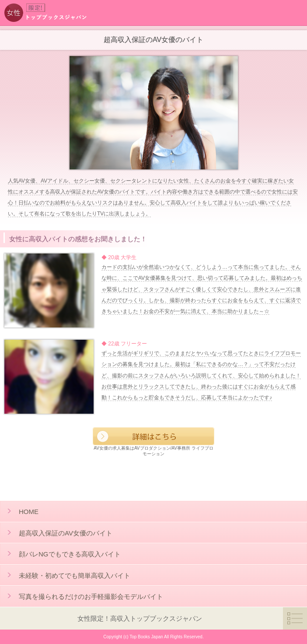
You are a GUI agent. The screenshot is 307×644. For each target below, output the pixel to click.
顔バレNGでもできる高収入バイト (70, 554)
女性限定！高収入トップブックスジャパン (140, 618)
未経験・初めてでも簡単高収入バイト (75, 575)
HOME (29, 512)
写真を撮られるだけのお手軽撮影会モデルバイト (91, 596)
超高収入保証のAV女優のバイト (66, 533)
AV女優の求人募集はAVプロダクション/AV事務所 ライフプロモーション (153, 442)
